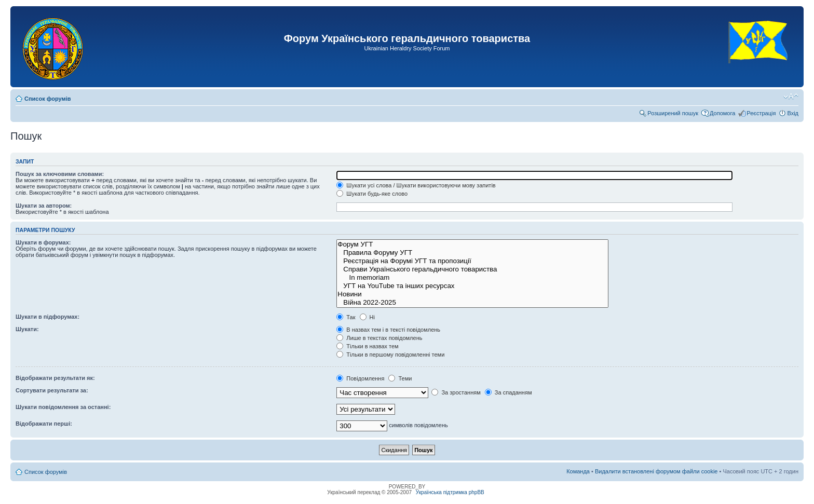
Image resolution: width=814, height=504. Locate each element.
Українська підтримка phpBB (450, 492)
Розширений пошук (673, 113)
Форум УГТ (472, 244)
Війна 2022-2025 (472, 303)
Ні (367, 317)
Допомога (722, 113)
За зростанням (456, 392)
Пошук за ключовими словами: (60, 174)
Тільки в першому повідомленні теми (390, 355)
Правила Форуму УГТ (472, 253)
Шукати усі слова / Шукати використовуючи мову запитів (416, 185)
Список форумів (48, 99)
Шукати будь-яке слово (372, 194)
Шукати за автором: (44, 206)
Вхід (793, 113)
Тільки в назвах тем (367, 346)
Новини (472, 294)
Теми (400, 378)
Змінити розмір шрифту (791, 97)
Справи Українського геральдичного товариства (472, 269)
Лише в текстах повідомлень (379, 338)
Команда (578, 471)
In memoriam (472, 278)
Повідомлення (360, 378)
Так (346, 317)
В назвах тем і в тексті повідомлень (388, 330)
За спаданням (508, 392)
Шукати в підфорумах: (48, 317)
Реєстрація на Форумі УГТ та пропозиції (472, 261)
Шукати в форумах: (43, 242)
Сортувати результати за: (52, 390)
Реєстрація (761, 113)
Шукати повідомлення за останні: (63, 407)
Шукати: (27, 329)
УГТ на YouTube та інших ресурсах (472, 286)
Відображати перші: (44, 424)
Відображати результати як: (55, 378)
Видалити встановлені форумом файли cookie (656, 471)
